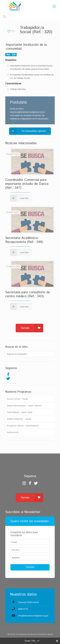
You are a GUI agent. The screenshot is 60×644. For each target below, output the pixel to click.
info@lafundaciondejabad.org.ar (33, 616)
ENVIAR (30, 567)
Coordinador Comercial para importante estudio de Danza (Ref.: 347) (27, 184)
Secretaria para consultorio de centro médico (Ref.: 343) (28, 294)
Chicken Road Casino (30, 463)
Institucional (13, 432)
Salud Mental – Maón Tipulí (20, 412)
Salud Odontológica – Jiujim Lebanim (24, 406)
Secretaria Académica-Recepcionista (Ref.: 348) (24, 240)
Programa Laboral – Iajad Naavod (23, 426)
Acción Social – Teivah (18, 399)
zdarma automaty (30, 458)
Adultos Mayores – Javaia (19, 419)
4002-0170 (23, 609)
